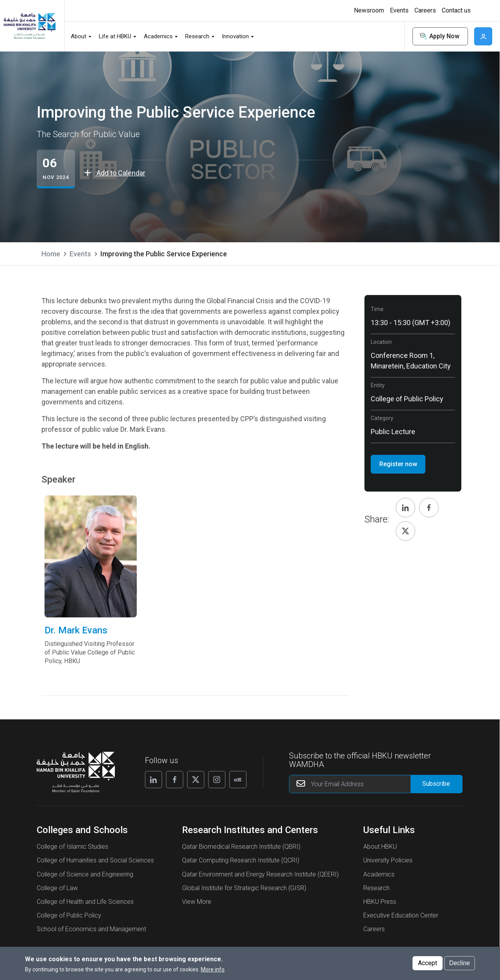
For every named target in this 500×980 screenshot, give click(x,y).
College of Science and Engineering (85, 874)
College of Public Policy (69, 915)
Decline (460, 963)
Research (376, 888)
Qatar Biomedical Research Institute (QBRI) (241, 847)
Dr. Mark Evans (90, 645)
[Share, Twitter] (405, 531)
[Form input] (437, 784)
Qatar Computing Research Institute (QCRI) (241, 860)
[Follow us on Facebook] (175, 780)
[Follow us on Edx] (238, 780)
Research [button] (197, 36)
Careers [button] (425, 10)
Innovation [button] (235, 36)
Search (393, 36)
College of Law (57, 888)
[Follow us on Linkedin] (154, 780)
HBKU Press (380, 902)
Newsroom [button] (369, 10)
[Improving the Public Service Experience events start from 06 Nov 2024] (56, 169)
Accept (428, 963)
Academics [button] (158, 36)
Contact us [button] (456, 10)
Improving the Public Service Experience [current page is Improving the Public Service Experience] (164, 254)
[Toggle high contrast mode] (481, 11)
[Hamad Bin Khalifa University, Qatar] (29, 26)
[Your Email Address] (376, 784)
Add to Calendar (115, 173)
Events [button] (399, 10)
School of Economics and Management (91, 929)
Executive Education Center (401, 915)
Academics (379, 874)
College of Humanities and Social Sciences (95, 860)
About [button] (79, 36)
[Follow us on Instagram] (217, 780)
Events (80, 254)
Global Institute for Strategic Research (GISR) (244, 888)
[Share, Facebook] (429, 508)
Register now (398, 464)
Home (51, 254)
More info (213, 969)
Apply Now (439, 37)
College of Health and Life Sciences (85, 902)
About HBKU (380, 847)
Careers (374, 929)
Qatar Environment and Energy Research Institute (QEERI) (260, 874)
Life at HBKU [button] (115, 36)
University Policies (388, 860)
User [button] (483, 36)
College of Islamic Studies (72, 847)
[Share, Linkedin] (405, 508)
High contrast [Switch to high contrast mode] (482, 11)
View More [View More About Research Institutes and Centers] (197, 902)
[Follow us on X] (196, 780)
